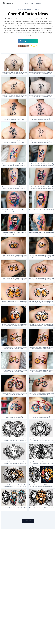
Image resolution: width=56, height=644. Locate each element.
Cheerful (36, 9)
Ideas (27, 3)
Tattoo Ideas (28, 9)
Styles (32, 3)
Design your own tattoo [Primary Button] (28, 41)
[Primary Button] (28, 521)
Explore (39, 3)
